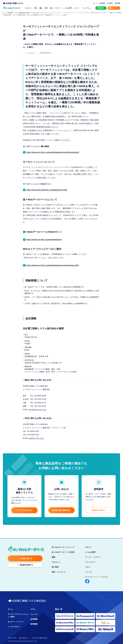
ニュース (51, 13)
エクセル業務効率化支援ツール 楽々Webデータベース (30, 13)
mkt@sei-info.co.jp (36, 438)
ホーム (4, 13)
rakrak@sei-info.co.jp (37, 410)
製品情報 (10, 13)
